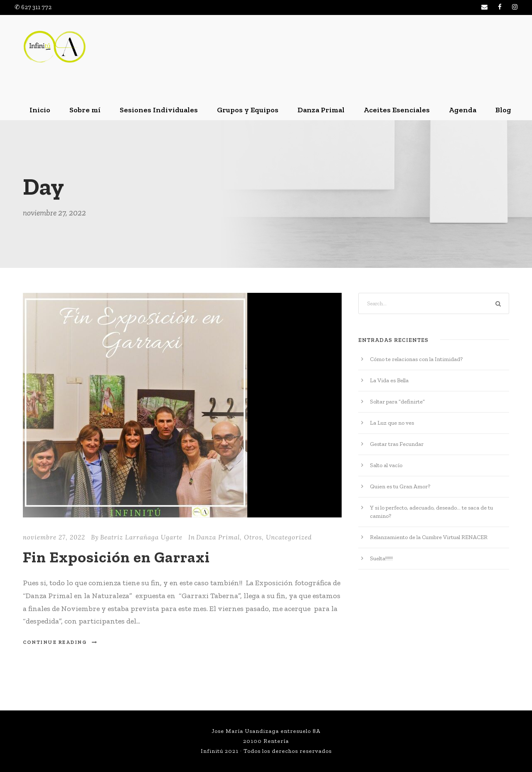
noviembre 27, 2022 (54, 537)
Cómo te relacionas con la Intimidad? (416, 359)
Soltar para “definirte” (397, 402)
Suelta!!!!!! (381, 558)
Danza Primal (321, 110)
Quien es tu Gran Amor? (400, 486)
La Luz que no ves (392, 423)
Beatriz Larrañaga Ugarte (141, 537)
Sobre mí (85, 110)
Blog (503, 110)
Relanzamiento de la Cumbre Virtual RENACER (429, 537)
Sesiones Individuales (159, 110)
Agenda (463, 110)
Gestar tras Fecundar (397, 444)
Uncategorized (289, 537)
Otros (253, 537)
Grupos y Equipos (248, 110)
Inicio (40, 110)
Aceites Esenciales (397, 110)
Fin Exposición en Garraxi (116, 557)
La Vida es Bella (389, 380)
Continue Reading (60, 642)
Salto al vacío (386, 465)
